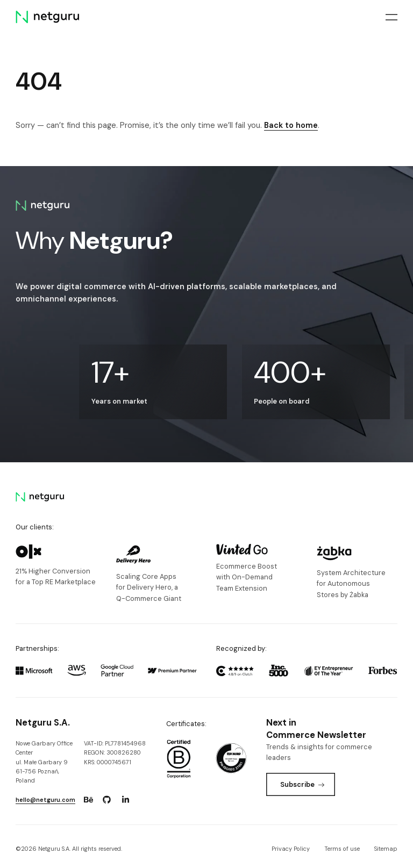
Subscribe (302, 784)
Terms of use (342, 849)
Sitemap (386, 849)
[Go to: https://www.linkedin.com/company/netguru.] (125, 800)
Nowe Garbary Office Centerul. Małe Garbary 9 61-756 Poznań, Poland (44, 762)
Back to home (291, 125)
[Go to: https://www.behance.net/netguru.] (88, 800)
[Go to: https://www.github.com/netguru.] (107, 800)
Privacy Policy (291, 849)
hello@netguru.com (45, 800)
